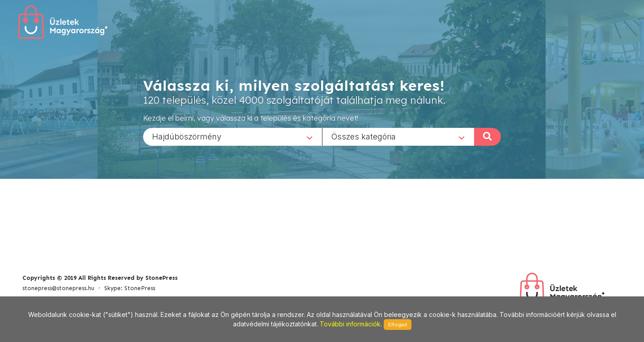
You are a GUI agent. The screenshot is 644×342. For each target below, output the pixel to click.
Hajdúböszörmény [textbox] (187, 136)
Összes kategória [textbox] (364, 136)
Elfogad (398, 325)
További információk (350, 324)
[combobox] (233, 136)
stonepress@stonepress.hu (58, 288)
